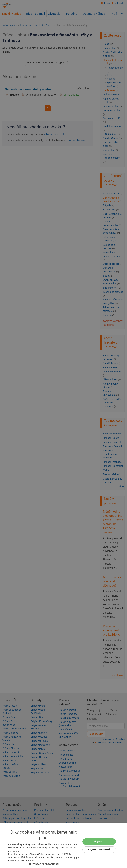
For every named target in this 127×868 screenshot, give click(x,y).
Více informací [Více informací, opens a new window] (27, 861)
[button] (44, 864)
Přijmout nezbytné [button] (99, 849)
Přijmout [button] (99, 842)
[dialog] (63, 846)
